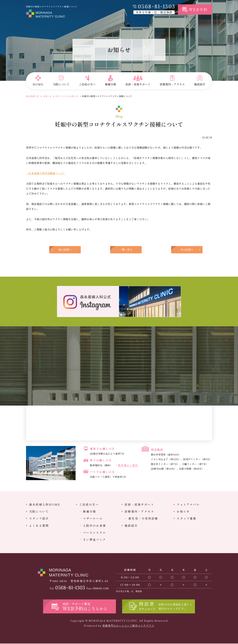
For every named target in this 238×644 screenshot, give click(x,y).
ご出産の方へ (89, 505)
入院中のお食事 (94, 526)
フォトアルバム (188, 505)
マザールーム (93, 519)
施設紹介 (131, 526)
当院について (39, 512)
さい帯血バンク (94, 540)
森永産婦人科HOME (45, 505)
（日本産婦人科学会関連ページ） (46, 173)
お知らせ (47, 96)
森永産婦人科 (33, 96)
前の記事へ (68, 250)
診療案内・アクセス (139, 512)
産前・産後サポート (139, 505)
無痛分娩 (89, 512)
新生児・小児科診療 (143, 519)
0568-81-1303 (157, 6)
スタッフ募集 (186, 519)
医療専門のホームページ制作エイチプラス (128, 626)
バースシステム (94, 533)
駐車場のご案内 (128, 466)
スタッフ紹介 (39, 519)
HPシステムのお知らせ (67, 96)
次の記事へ (170, 250)
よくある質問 (39, 526)
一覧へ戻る (119, 250)
